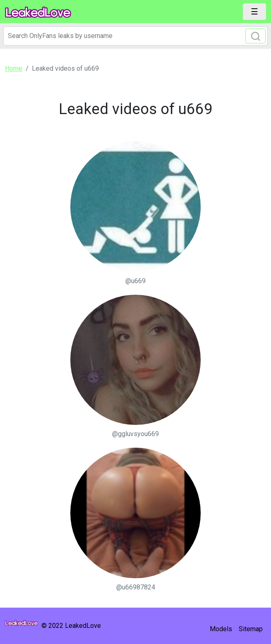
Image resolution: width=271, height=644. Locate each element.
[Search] (135, 36)
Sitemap (251, 629)
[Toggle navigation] (254, 12)
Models (221, 629)
